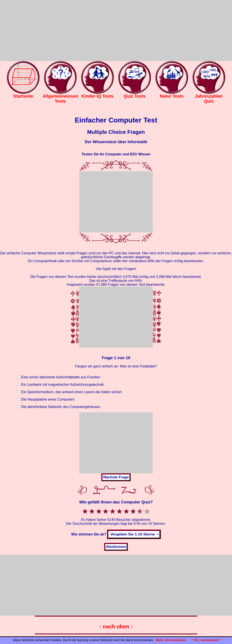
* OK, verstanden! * (206, 640)
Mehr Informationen (171, 640)
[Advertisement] (116, 31)
